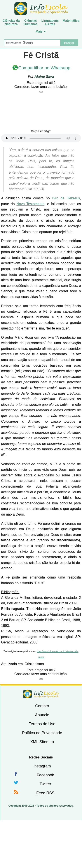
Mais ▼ (41, 31)
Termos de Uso (42, 724)
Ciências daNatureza (11, 22)
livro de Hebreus (66, 198)
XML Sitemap (42, 742)
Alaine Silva (44, 77)
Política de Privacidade (42, 733)
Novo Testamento (30, 204)
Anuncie (42, 715)
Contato (42, 706)
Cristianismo (34, 664)
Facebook (45, 775)
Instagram (42, 766)
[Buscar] (32, 43)
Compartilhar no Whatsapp (44, 68)
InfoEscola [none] (41, 694)
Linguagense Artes (50, 22)
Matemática (71, 21)
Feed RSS (45, 793)
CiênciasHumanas (31, 22)
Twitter (45, 784)
